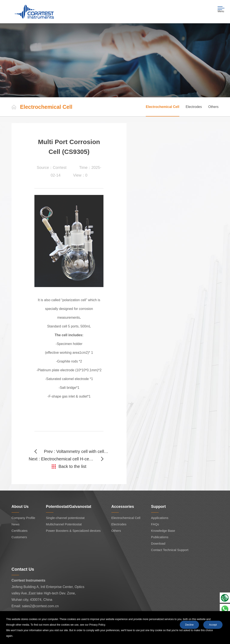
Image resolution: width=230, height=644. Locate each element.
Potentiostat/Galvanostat (69, 507)
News (16, 524)
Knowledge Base (163, 531)
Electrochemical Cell (163, 107)
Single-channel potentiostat (65, 518)
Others (213, 107)
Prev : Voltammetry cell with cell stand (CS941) (77, 451)
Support (158, 507)
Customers (19, 537)
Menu (221, 10)
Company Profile (23, 518)
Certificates (20, 531)
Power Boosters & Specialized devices (73, 531)
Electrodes (194, 107)
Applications (160, 518)
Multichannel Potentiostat (64, 524)
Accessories (123, 507)
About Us (20, 507)
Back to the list (72, 466)
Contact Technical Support (170, 550)
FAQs (155, 524)
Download (158, 543)
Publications (160, 537)
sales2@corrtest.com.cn (40, 606)
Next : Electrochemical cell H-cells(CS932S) (66, 459)
